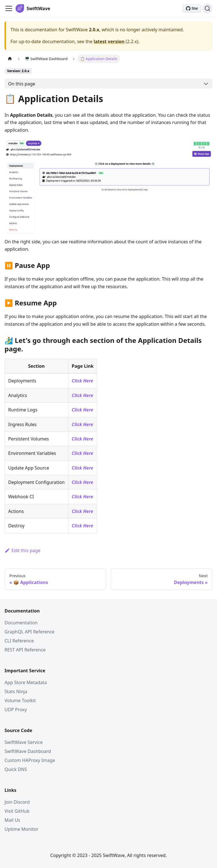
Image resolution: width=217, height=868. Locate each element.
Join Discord (17, 802)
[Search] (207, 8)
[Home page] (10, 59)
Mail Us (12, 820)
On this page (22, 84)
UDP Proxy (16, 710)
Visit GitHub (17, 811)
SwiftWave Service (24, 742)
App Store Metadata (26, 682)
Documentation (21, 623)
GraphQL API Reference (30, 632)
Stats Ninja (16, 691)
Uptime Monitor (21, 829)
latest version (109, 41)
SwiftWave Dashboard (28, 751)
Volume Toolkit (20, 700)
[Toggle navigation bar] (9, 8)
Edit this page (22, 550)
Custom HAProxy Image (30, 760)
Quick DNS (16, 769)
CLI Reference (19, 641)
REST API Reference (25, 650)
